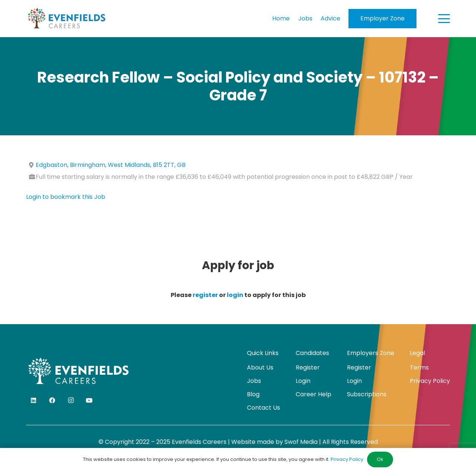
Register (308, 367)
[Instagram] (71, 400)
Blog (253, 394)
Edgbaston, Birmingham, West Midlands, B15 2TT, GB (111, 165)
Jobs (254, 381)
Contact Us (263, 408)
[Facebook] (52, 400)
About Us (260, 367)
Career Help (313, 394)
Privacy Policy (430, 381)
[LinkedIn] (33, 400)
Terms (419, 367)
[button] (444, 19)
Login (303, 381)
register (205, 295)
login (235, 295)
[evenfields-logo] (66, 19)
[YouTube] (89, 400)
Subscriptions (367, 394)
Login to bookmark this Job (66, 197)
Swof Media (301, 442)
